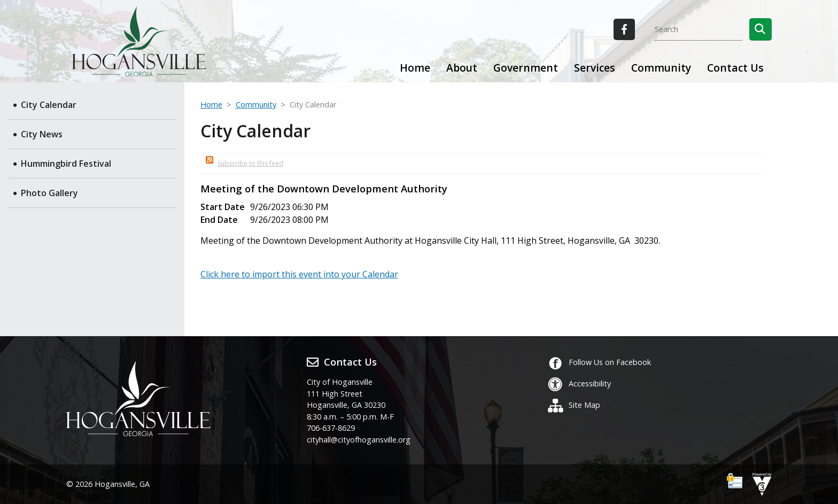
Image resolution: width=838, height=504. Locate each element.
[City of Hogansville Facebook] (624, 29)
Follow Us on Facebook (599, 362)
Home (415, 68)
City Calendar (49, 105)
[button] (761, 29)
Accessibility (579, 383)
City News (42, 134)
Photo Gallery (49, 193)
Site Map (574, 405)
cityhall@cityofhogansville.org (359, 440)
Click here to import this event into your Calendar (299, 274)
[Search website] (698, 29)
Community (256, 104)
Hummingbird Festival (66, 164)
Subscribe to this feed (250, 163)
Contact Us (735, 68)
